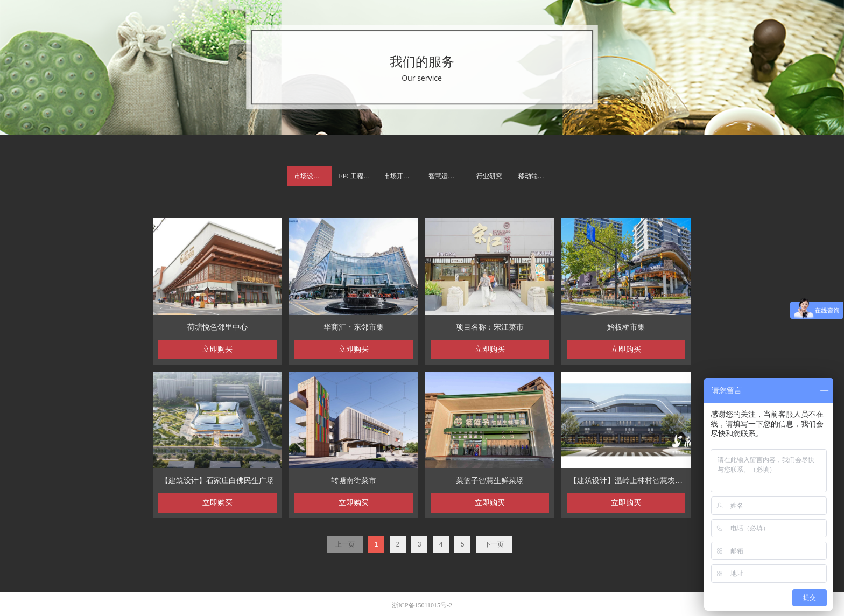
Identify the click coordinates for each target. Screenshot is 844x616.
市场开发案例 (403, 176)
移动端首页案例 (537, 176)
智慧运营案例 (448, 176)
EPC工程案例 (357, 176)
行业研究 (489, 176)
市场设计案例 (313, 176)
